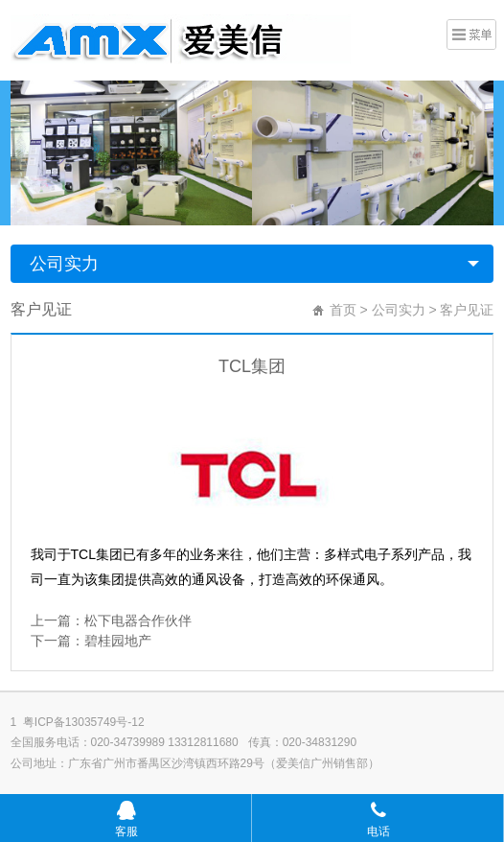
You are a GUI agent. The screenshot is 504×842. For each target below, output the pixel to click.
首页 (343, 310)
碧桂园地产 (118, 641)
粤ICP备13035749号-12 (84, 722)
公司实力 (64, 264)
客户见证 (467, 310)
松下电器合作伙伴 (138, 620)
